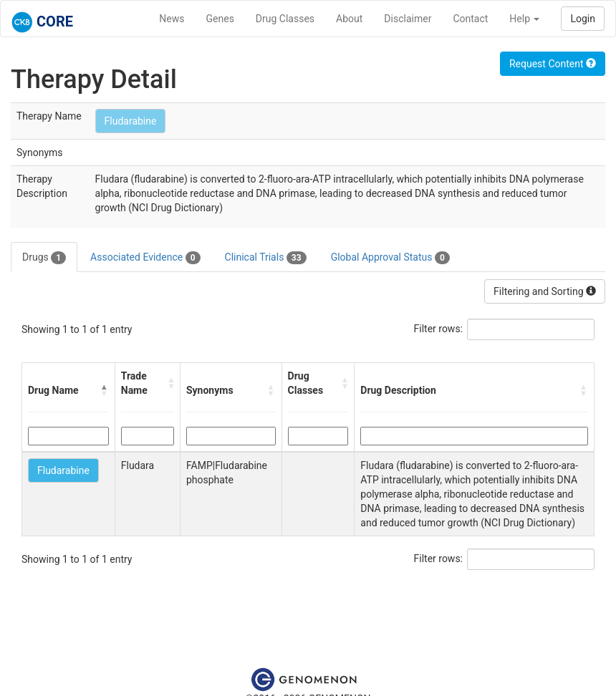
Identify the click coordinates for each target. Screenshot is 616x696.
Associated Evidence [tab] (145, 258)
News (172, 19)
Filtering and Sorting (545, 291)
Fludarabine (131, 121)
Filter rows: (439, 329)
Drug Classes (285, 19)
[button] (105, 390)
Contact (470, 19)
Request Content (553, 64)
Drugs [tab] (44, 258)
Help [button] (524, 19)
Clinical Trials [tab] (266, 258)
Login (583, 19)
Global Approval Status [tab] (390, 258)
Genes (220, 19)
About (349, 19)
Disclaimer (408, 19)
